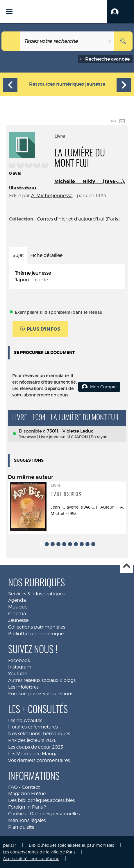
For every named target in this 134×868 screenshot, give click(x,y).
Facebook (19, 660)
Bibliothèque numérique (36, 634)
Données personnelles (55, 814)
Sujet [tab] (18, 255)
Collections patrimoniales (37, 627)
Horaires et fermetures (33, 727)
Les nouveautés (25, 720)
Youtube (18, 674)
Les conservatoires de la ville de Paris (39, 852)
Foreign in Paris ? (27, 807)
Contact (31, 787)
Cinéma (17, 614)
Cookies (17, 814)
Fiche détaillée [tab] (46, 255)
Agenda (17, 600)
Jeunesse (18, 620)
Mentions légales (27, 820)
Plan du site (21, 827)
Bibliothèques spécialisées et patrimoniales (71, 845)
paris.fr (9, 845)
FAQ (13, 787)
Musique (18, 607)
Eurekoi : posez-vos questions (41, 694)
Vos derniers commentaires (39, 760)
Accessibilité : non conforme (31, 859)
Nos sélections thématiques (39, 734)
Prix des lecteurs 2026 (32, 740)
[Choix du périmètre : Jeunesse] (11, 41)
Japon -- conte (31, 280)
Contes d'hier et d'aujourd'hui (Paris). (79, 219)
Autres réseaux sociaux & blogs (42, 680)
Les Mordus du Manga (33, 754)
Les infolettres (23, 687)
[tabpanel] (67, 277)
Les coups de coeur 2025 (36, 747)
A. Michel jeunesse (52, 196)
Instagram (20, 667)
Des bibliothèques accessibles (41, 800)
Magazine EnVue (27, 794)
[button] (121, 12)
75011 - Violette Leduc (70, 431)
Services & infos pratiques (36, 594)
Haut (126, 566)
